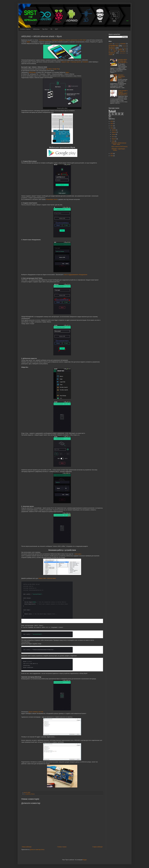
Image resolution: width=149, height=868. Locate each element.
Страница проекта (76, 62)
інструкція (117, 44)
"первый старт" (65, 62)
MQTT (115, 51)
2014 (112, 156)
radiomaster (123, 51)
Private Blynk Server (52, 199)
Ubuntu (111, 55)
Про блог (45, 29)
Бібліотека (36, 29)
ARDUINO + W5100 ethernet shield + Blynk (119, 144)
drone (125, 48)
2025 (112, 121)
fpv (125, 50)
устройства (28, 794)
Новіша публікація (27, 847)
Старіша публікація (97, 847)
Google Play (56, 69)
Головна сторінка (25, 29)
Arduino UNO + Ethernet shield (47, 578)
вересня (114, 132)
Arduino (33, 794)
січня (113, 141)
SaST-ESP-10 (123, 53)
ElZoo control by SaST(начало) (119, 147)
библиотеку (32, 72)
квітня (113, 137)
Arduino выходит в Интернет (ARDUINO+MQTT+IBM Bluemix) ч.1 (123, 93)
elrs (110, 50)
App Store (49, 69)
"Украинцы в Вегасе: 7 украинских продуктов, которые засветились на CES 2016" (62, 40)
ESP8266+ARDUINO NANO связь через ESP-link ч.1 (123, 61)
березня (114, 139)
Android (124, 46)
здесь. (68, 72)
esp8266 (120, 50)
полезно (123, 44)
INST (56, 29)
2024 (112, 124)
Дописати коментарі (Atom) (37, 849)
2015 (112, 154)
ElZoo (114, 50)
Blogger (85, 860)
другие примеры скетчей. (36, 712)
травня (114, 134)
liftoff (110, 51)
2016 (112, 128)
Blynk (28, 42)
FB (51, 29)
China (121, 48)
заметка (111, 44)
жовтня (114, 130)
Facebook (85, 62)
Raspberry (112, 53)
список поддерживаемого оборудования (75, 275)
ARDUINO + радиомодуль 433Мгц (121, 77)
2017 (112, 126)
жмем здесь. (78, 554)
